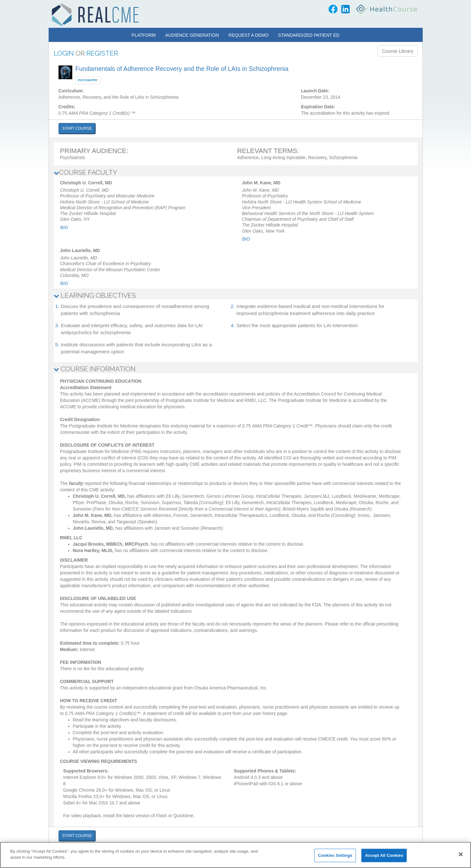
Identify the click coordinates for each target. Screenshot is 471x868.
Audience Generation (192, 35)
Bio (64, 227)
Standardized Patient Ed (309, 35)
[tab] (236, 173)
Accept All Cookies (384, 855)
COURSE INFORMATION (95, 369)
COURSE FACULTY (85, 172)
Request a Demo (249, 35)
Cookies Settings (335, 855)
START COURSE (77, 128)
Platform (144, 35)
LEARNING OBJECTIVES (95, 295)
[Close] (461, 854)
